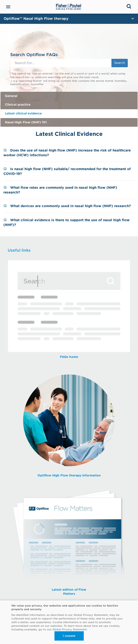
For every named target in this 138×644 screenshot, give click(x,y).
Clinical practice (18, 105)
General (11, 96)
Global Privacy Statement (70, 629)
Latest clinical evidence (23, 113)
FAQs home (69, 357)
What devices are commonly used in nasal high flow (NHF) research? (70, 206)
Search (120, 63)
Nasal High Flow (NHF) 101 (26, 122)
